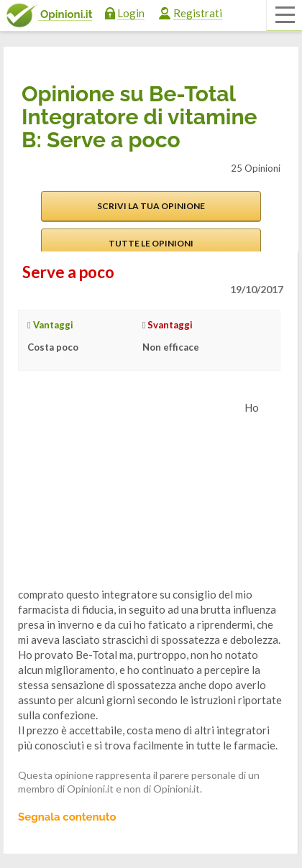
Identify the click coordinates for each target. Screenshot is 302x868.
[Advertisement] (126, 490)
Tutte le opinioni (151, 243)
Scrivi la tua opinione (151, 206)
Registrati (198, 13)
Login (131, 13)
